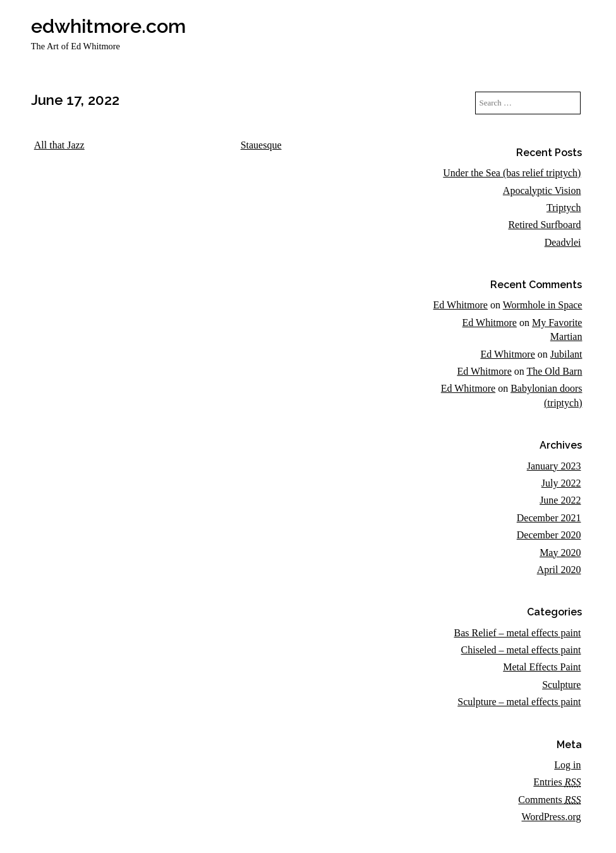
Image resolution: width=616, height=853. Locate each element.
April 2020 (559, 570)
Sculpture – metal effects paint (519, 702)
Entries (557, 782)
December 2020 (549, 535)
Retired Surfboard (544, 225)
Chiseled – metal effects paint (521, 650)
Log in (567, 765)
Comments (549, 800)
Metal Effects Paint (542, 667)
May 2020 (560, 553)
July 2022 (561, 483)
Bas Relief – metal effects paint (517, 633)
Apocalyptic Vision (542, 191)
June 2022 (560, 500)
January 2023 (554, 466)
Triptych (564, 208)
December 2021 (549, 518)
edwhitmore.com (108, 26)
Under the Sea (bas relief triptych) (512, 173)
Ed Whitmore (461, 305)
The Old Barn (554, 371)
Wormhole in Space (543, 305)
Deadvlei (563, 242)
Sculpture (561, 685)
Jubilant (566, 354)
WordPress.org (551, 817)
